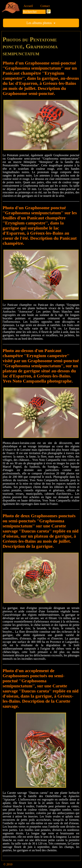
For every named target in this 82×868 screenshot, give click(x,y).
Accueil (28, 6)
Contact (45, 6)
